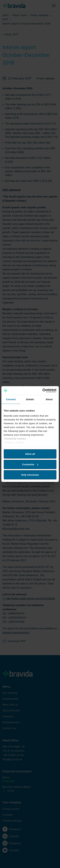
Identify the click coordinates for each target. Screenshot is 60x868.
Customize (30, 464)
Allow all (30, 454)
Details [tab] (30, 399)
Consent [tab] (11, 399)
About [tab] (49, 399)
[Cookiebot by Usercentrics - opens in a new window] (43, 390)
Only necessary (30, 475)
